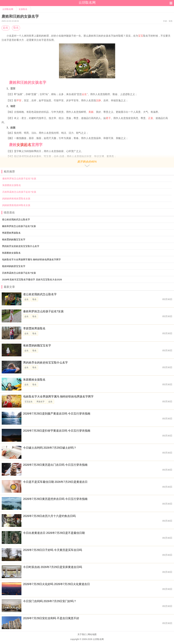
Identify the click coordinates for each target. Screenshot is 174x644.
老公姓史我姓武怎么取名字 (40, 294)
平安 (19, 100)
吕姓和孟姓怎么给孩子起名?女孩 (19, 192)
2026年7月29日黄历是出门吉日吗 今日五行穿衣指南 (55, 465)
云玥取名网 (8, 9)
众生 (84, 94)
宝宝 (141, 36)
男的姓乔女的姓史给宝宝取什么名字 (45, 363)
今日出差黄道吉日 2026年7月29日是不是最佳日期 (54, 533)
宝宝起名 (29, 402)
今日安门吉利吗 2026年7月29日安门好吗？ (50, 601)
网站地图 (92, 634)
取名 (16, 28)
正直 (151, 118)
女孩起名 (24, 145)
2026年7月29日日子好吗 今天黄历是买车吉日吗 (53, 550)
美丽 (91, 112)
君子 (108, 118)
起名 (6, 28)
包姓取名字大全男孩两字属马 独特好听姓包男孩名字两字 (58, 397)
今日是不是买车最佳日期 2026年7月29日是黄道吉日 (55, 482)
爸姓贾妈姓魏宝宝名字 (37, 346)
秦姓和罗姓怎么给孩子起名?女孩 (19, 178)
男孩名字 (41, 402)
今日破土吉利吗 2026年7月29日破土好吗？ (50, 448)
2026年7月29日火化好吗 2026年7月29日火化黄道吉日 (57, 584)
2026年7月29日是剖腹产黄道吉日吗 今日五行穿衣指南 (57, 414)
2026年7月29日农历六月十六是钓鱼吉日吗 (49, 516)
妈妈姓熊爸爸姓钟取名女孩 (16, 205)
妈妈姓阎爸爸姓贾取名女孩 (16, 199)
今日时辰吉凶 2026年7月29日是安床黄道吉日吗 (53, 567)
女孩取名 (23, 9)
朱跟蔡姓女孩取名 (12, 185)
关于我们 (82, 634)
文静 (98, 100)
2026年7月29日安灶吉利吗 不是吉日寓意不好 (51, 618)
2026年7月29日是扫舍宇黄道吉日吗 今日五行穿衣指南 (57, 431)
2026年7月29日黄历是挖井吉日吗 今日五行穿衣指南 (55, 499)
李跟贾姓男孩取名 (34, 328)
